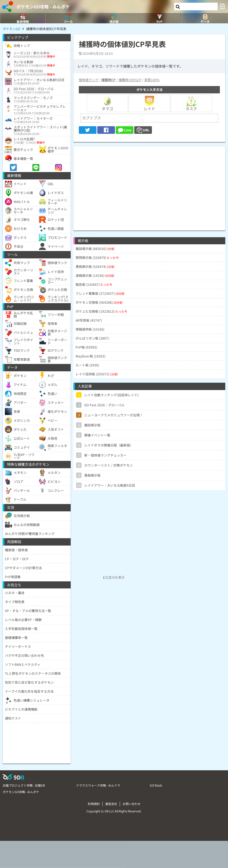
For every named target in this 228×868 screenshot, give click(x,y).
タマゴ (107, 103)
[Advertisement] (149, 184)
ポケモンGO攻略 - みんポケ (43, 7)
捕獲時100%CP (130, 80)
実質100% (152, 80)
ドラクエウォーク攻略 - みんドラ (98, 785)
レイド (149, 103)
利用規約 (94, 804)
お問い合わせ (132, 804)
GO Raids (156, 785)
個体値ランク (89, 80)
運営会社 (111, 804)
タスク (191, 103)
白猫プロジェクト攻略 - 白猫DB (24, 785)
